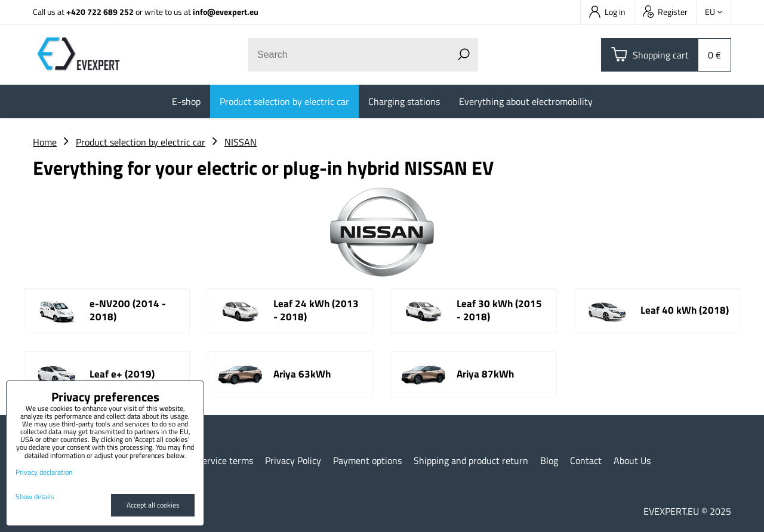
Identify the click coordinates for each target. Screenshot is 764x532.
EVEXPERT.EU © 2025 (687, 511)
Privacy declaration (44, 472)
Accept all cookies (153, 505)
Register (665, 12)
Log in (607, 12)
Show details (35, 497)
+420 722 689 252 (100, 12)
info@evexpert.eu (226, 12)
